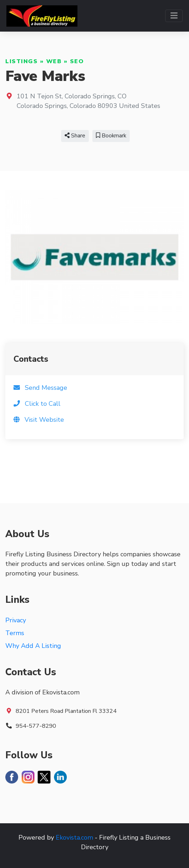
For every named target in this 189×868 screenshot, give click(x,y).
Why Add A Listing (33, 646)
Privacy (16, 620)
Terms (15, 633)
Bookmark (111, 136)
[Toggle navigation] (174, 16)
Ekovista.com (74, 837)
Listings (21, 61)
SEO (77, 61)
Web (54, 61)
